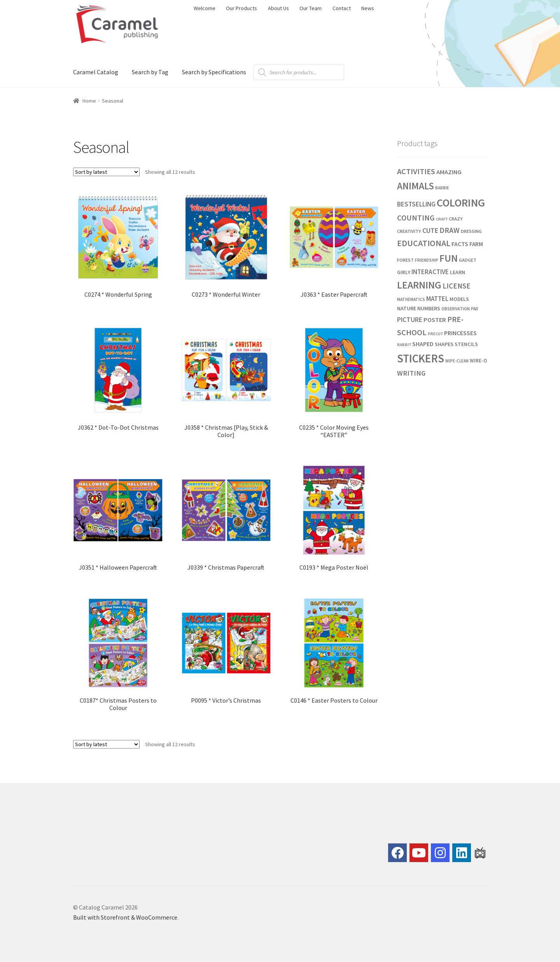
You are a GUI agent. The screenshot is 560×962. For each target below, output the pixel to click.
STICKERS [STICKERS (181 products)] (421, 358)
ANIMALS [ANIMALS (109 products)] (416, 186)
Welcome (205, 8)
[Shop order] (106, 172)
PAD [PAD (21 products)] (475, 309)
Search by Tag (150, 72)
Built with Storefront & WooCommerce (125, 917)
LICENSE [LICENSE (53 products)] (457, 286)
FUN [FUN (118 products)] (449, 258)
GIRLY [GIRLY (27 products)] (404, 272)
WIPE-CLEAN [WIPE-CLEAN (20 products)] (457, 361)
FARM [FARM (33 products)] (476, 244)
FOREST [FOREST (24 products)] (405, 260)
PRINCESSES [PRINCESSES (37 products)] (460, 333)
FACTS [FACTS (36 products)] (460, 244)
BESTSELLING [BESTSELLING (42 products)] (416, 204)
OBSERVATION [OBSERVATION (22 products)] (456, 309)
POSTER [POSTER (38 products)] (435, 320)
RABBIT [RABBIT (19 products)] (404, 345)
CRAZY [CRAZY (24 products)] (456, 219)
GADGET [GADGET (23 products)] (468, 260)
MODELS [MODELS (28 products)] (459, 299)
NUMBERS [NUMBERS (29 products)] (429, 308)
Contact (342, 8)
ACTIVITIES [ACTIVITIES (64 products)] (416, 171)
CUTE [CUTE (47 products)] (430, 230)
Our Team (311, 8)
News (368, 8)
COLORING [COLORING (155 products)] (461, 203)
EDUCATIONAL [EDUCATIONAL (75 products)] (424, 243)
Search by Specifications (214, 72)
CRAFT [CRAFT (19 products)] (442, 219)
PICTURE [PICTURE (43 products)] (410, 320)
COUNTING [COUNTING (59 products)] (416, 218)
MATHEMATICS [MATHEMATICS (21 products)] (411, 299)
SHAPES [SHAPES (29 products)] (444, 344)
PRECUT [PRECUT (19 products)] (435, 334)
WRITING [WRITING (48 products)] (411, 373)
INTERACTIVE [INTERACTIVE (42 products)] (430, 272)
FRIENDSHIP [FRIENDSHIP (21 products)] (427, 260)
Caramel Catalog (96, 72)
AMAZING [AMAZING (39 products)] (449, 172)
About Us (278, 8)
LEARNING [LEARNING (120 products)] (419, 285)
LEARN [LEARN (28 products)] (458, 272)
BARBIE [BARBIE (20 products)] (442, 188)
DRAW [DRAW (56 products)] (450, 230)
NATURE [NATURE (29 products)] (407, 308)
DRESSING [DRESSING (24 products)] (471, 231)
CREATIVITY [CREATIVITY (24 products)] (409, 231)
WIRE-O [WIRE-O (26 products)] (478, 361)
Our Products (241, 8)
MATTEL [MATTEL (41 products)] (437, 299)
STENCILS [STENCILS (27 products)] (466, 344)
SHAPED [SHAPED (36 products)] (423, 344)
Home (89, 101)
